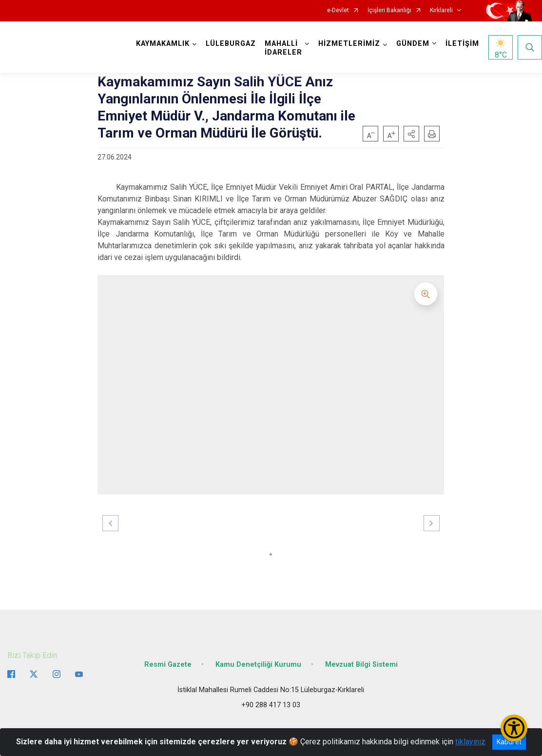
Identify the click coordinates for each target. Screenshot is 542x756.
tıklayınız (470, 742)
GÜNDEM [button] (413, 44)
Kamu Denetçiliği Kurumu (258, 665)
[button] (411, 134)
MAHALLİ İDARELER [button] (283, 48)
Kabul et (509, 742)
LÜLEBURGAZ (231, 44)
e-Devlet (338, 10)
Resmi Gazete (168, 665)
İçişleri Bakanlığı (389, 10)
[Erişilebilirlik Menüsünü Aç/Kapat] (514, 728)
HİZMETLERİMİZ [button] (349, 44)
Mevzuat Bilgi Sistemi (361, 665)
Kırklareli (441, 10)
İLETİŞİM (462, 44)
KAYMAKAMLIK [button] (163, 44)
